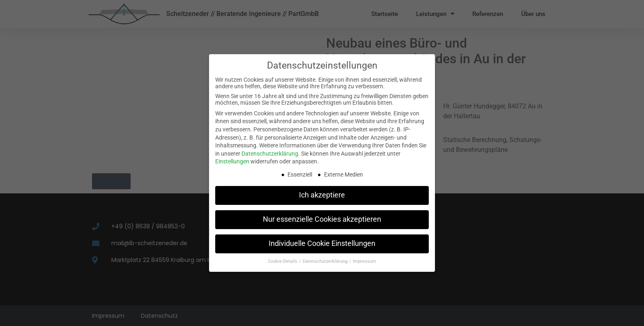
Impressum (365, 261)
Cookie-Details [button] (283, 261)
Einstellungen (232, 161)
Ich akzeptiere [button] (322, 195)
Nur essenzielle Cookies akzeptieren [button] (322, 219)
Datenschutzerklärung (270, 154)
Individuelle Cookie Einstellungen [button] (322, 243)
